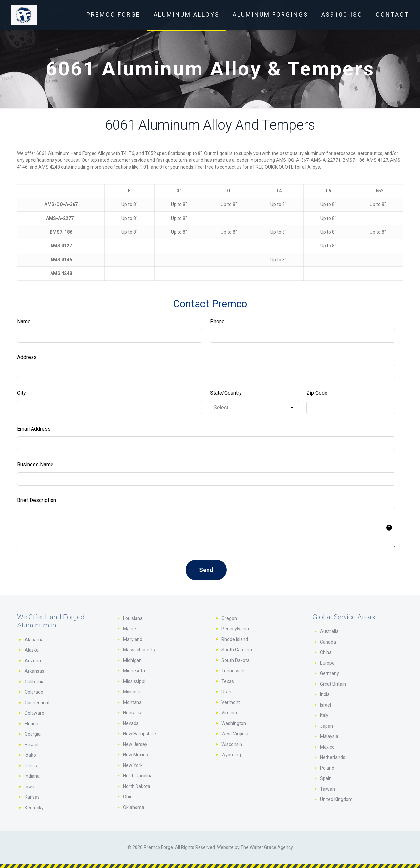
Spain (326, 778)
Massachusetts (139, 650)
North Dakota (137, 786)
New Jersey (135, 744)
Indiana (32, 776)
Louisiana (133, 618)
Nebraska (133, 713)
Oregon (229, 618)
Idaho (30, 755)
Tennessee (233, 671)
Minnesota (134, 671)
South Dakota (236, 660)
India (325, 694)
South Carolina (237, 650)
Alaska (32, 650)
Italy (324, 715)
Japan (326, 726)
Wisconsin (232, 744)
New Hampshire (139, 734)
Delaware (34, 713)
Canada (328, 642)
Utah (226, 692)
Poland (327, 768)
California (35, 682)
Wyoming (231, 755)
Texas (228, 681)
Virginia (229, 713)
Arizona (33, 661)
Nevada (131, 723)
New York (133, 765)
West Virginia (235, 734)
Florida (31, 724)
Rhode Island (235, 639)
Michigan (132, 660)
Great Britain (333, 684)
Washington (234, 723)
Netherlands (333, 757)
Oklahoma (134, 807)
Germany (329, 673)
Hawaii (31, 745)
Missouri (132, 692)
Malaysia (329, 736)
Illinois (31, 766)
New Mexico (136, 755)
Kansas (32, 797)
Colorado (34, 692)
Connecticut (37, 703)
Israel (325, 705)
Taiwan (327, 789)
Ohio (128, 797)
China (326, 652)
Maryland (133, 639)
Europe (327, 663)
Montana (132, 702)
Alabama (34, 640)
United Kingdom (336, 799)
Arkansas (34, 671)
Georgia (33, 734)
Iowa (30, 787)
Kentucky (34, 808)
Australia (329, 631)
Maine (129, 629)
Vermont (231, 702)
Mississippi (134, 681)
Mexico (327, 747)
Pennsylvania (235, 629)
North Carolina (138, 776)
